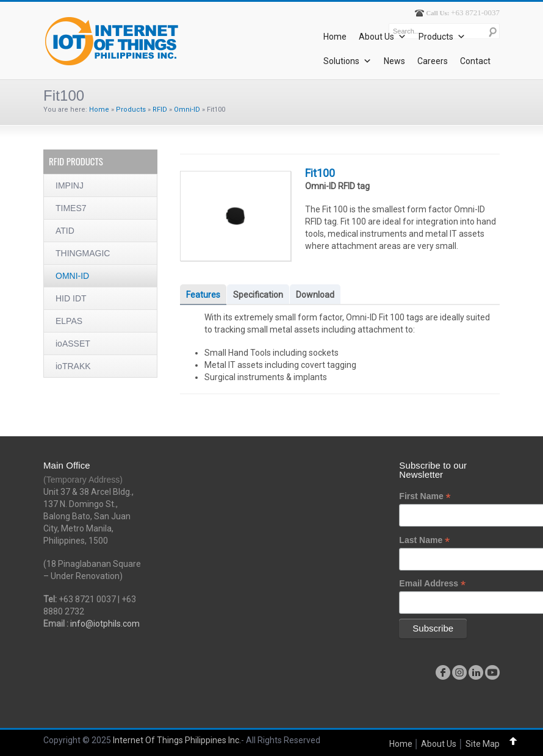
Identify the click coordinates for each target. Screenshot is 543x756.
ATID (65, 231)
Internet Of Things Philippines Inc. (177, 740)
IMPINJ (70, 185)
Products (442, 37)
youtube (492, 672)
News (394, 61)
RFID (160, 110)
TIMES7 (71, 208)
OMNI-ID (72, 276)
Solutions (347, 61)
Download (315, 295)
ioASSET (73, 344)
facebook (443, 672)
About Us (383, 37)
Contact (475, 61)
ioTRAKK (73, 366)
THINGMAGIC (83, 253)
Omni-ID (187, 110)
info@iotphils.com (105, 624)
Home (335, 37)
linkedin (476, 672)
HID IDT (71, 298)
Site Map (483, 744)
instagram (459, 672)
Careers (433, 61)
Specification (258, 295)
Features (203, 295)
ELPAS (69, 321)
